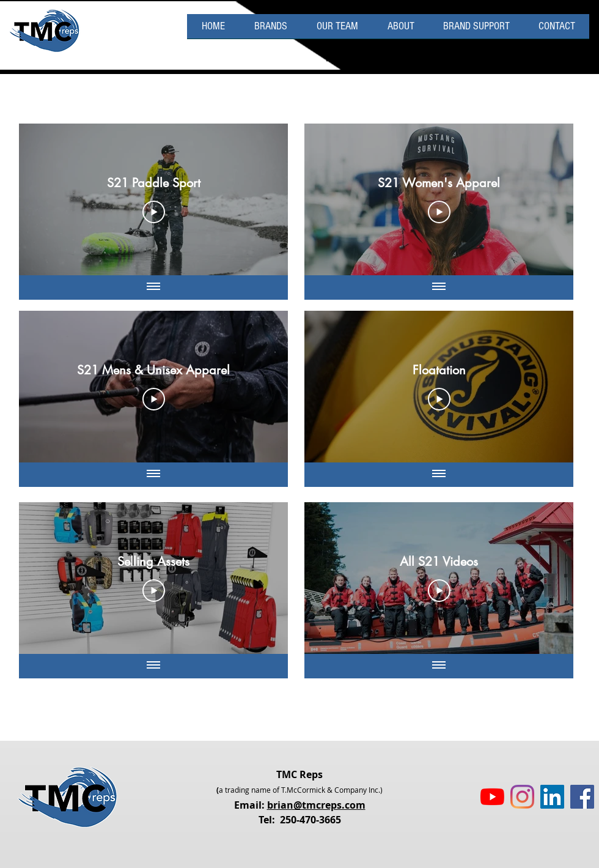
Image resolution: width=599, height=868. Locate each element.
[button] (476, 30)
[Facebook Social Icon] (582, 797)
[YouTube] (492, 797)
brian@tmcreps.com (316, 805)
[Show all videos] (153, 287)
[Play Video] (154, 212)
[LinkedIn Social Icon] (552, 797)
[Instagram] (522, 797)
